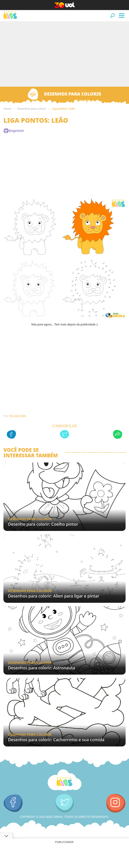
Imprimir (14, 131)
